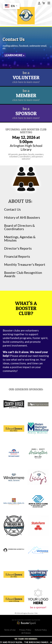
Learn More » (15, 55)
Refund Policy (41, 630)
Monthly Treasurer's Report (25, 265)
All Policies (26, 633)
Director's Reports (18, 248)
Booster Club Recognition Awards (23, 274)
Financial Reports (17, 256)
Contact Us (12, 209)
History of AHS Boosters (22, 217)
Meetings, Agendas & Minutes (20, 239)
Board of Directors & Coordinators (19, 227)
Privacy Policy (25, 630)
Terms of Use (10, 630)
